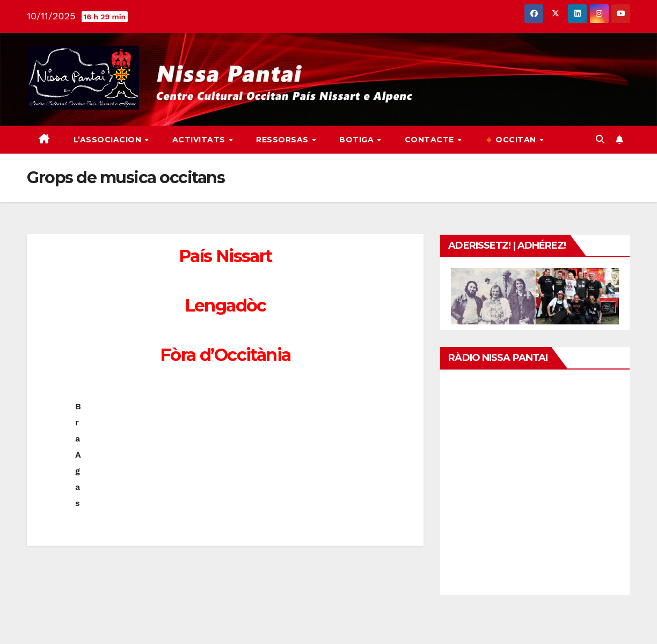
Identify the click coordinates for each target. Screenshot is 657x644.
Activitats (200, 140)
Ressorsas (283, 140)
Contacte (431, 140)
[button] (600, 139)
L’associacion (109, 140)
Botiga (358, 140)
